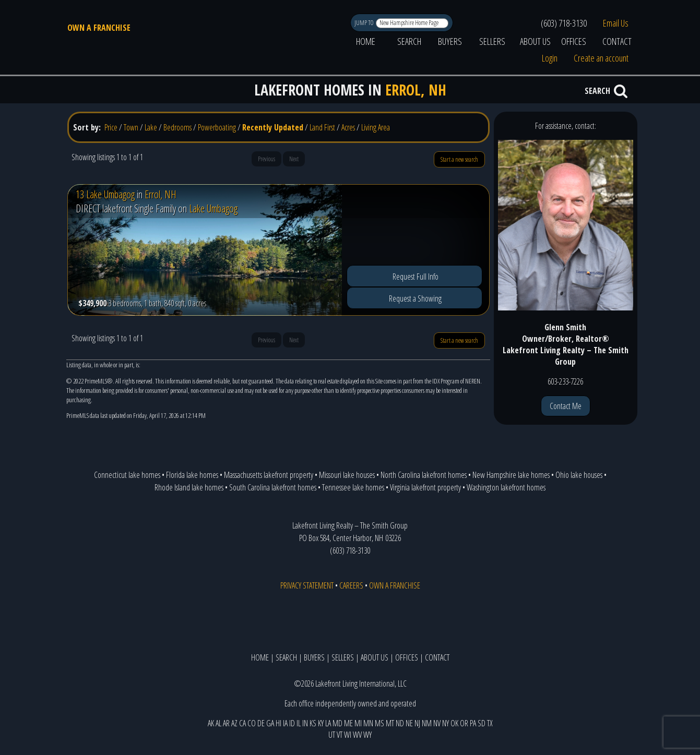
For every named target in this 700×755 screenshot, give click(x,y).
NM (427, 723)
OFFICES (574, 41)
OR (464, 723)
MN (368, 723)
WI (348, 735)
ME (348, 723)
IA (285, 723)
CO (252, 723)
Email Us (616, 23)
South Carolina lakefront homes (273, 487)
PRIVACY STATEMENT (307, 585)
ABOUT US (535, 41)
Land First (322, 127)
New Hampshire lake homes (511, 475)
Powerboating (217, 127)
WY (367, 735)
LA (328, 723)
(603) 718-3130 (564, 23)
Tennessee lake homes (353, 487)
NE (409, 723)
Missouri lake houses (347, 475)
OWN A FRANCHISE (99, 28)
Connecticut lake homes (127, 475)
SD (482, 723)
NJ (417, 723)
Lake (151, 127)
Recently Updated (273, 127)
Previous (266, 159)
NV (437, 723)
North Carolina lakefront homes (424, 475)
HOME (366, 41)
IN (305, 723)
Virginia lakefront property (425, 487)
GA (270, 723)
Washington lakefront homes (506, 487)
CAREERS (351, 585)
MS (379, 723)
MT (390, 723)
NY (446, 723)
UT (332, 735)
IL (299, 723)
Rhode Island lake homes (189, 487)
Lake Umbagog (213, 208)
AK (211, 723)
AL (218, 723)
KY (321, 723)
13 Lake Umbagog (105, 194)
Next (294, 159)
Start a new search (459, 159)
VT (340, 735)
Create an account (601, 58)
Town (131, 127)
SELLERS (492, 41)
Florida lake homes (192, 475)
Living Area (376, 127)
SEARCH (409, 41)
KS (313, 723)
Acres (348, 127)
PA (473, 723)
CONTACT (617, 41)
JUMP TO (365, 23)
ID (292, 723)
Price (111, 127)
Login (550, 58)
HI (278, 723)
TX (490, 723)
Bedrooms (177, 127)
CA (242, 723)
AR (226, 723)
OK (454, 723)
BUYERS (450, 41)
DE (261, 723)
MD (337, 723)
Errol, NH (161, 194)
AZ (234, 723)
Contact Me (566, 406)
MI (358, 723)
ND (400, 723)
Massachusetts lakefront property (269, 475)
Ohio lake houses (579, 475)
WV (357, 735)
